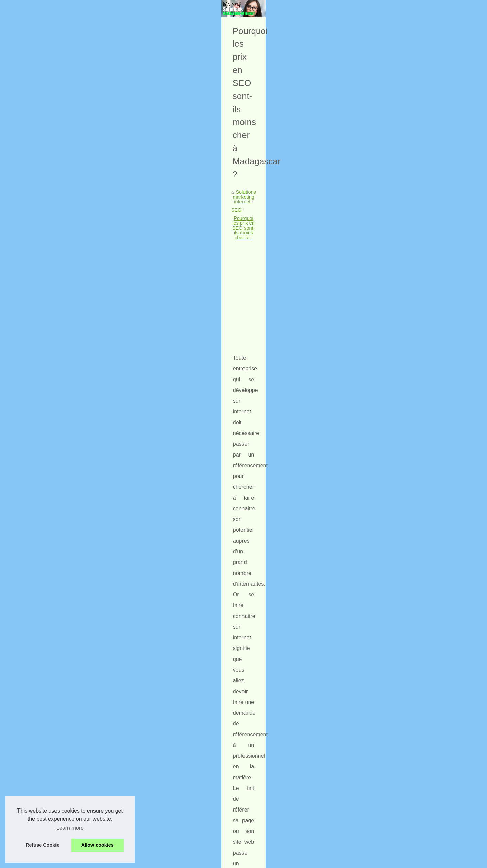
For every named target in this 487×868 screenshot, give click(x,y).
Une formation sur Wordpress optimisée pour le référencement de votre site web (173, 817)
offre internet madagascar (190, 425)
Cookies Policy (183, 861)
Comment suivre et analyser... (385, 358)
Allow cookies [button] (98, 845)
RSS (205, 861)
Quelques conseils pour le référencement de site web (144, 828)
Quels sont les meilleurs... (381, 373)
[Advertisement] (193, 282)
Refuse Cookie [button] (42, 845)
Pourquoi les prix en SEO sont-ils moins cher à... (182, 227)
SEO (119, 227)
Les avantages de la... (377, 252)
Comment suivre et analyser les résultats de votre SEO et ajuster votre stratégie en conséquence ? (191, 752)
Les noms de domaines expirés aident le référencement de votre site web (102, 713)
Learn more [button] (70, 828)
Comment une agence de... (382, 237)
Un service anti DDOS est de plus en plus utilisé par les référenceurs (284, 713)
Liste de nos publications (379, 181)
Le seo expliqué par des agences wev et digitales (140, 782)
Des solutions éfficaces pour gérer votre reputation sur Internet (154, 839)
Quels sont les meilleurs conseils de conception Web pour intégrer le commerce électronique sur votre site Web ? (190, 768)
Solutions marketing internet (78, 227)
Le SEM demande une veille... (385, 327)
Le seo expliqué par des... (381, 388)
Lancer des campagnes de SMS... (389, 298)
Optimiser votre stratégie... (381, 206)
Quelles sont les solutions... (382, 267)
